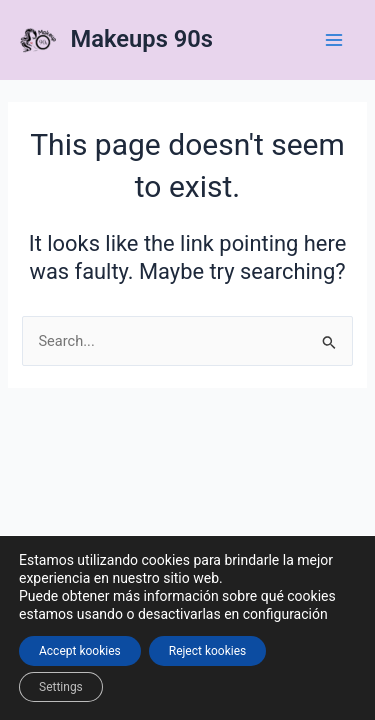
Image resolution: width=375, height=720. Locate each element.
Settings (61, 687)
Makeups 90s (142, 39)
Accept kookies (80, 651)
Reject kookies (208, 651)
